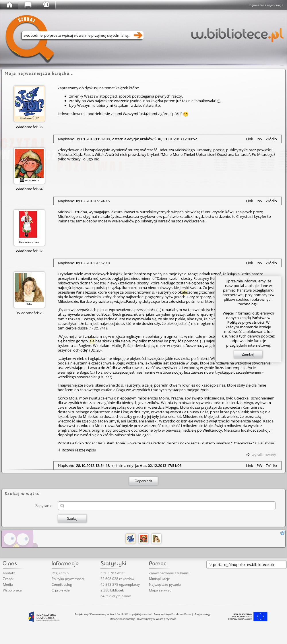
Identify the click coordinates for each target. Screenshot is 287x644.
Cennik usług (62, 584)
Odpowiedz (143, 481)
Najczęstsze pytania (165, 584)
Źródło (271, 139)
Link (250, 139)
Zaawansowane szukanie (169, 573)
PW (259, 139)
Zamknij (248, 354)
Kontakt (9, 573)
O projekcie (61, 590)
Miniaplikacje (159, 579)
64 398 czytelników (116, 596)
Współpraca (12, 590)
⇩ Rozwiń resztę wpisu (77, 450)
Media (8, 584)
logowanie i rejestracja (266, 5)
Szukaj (72, 518)
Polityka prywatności (68, 579)
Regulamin (60, 573)
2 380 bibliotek (112, 590)
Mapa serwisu (160, 590)
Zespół (8, 579)
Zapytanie (44, 506)
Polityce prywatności (246, 322)
